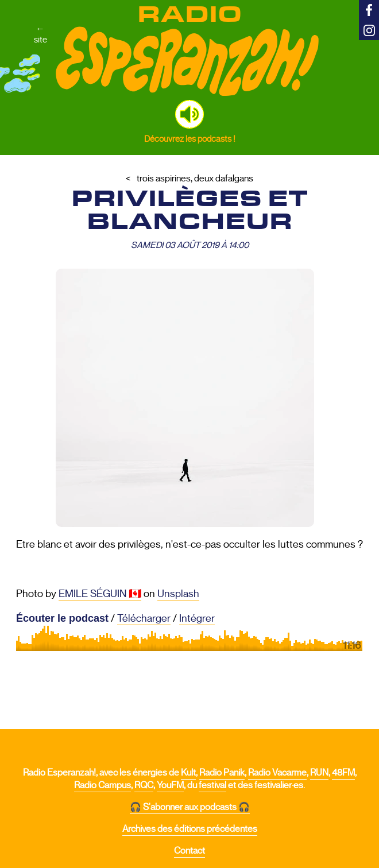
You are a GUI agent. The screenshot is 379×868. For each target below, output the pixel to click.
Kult (188, 773)
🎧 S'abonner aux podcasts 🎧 (190, 807)
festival (212, 785)
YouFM (170, 785)
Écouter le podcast (62, 618)
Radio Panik (222, 773)
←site (40, 34)
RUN (319, 773)
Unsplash (178, 594)
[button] (189, 114)
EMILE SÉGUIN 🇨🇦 (100, 594)
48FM (343, 773)
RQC (144, 785)
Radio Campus (103, 785)
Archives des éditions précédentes (190, 829)
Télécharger (144, 618)
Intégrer (197, 618)
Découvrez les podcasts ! (190, 139)
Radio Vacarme (277, 773)
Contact (189, 851)
